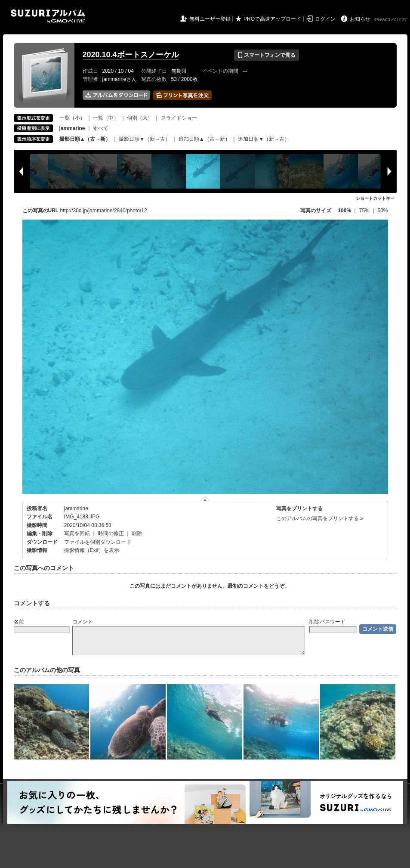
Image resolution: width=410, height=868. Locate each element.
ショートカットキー (375, 198)
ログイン (325, 19)
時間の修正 (111, 533)
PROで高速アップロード (272, 19)
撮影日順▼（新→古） (145, 139)
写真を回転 (77, 533)
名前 (19, 622)
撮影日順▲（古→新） (85, 139)
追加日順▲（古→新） (204, 139)
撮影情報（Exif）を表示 (92, 550)
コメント (83, 622)
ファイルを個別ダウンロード (98, 542)
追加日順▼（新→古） (264, 139)
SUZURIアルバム (48, 16)
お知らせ (360, 19)
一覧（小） (72, 118)
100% (344, 211)
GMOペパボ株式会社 (392, 20)
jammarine (76, 508)
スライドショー (179, 118)
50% (382, 211)
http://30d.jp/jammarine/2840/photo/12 (104, 211)
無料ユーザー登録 (210, 19)
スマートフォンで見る (267, 55)
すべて (101, 128)
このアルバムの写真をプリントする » (320, 518)
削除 (137, 533)
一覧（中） (106, 118)
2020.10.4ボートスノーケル (131, 55)
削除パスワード (327, 622)
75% (365, 211)
